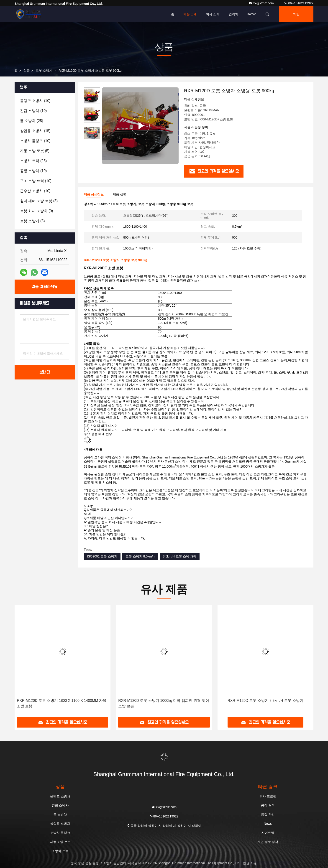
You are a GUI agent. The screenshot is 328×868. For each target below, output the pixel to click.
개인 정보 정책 (268, 842)
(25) (32, 121)
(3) (39, 201)
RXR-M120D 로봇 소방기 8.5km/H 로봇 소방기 (265, 701)
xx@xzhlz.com (261, 3)
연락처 (233, 14)
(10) (35, 101)
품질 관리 (268, 815)
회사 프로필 (268, 796)
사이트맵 (268, 833)
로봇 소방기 (44, 71)
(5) (35, 151)
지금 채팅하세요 (45, 287)
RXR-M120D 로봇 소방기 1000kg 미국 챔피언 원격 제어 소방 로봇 (164, 703)
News (268, 824)
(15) (35, 131)
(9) (37, 211)
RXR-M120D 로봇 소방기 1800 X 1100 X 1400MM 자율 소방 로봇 (62, 703)
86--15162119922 (299, 3)
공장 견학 (268, 805)
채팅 (296, 14)
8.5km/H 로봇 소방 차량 (180, 556)
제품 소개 (190, 14)
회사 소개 (213, 14)
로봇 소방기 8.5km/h (140, 556)
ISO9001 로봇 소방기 (102, 556)
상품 (27, 71)
